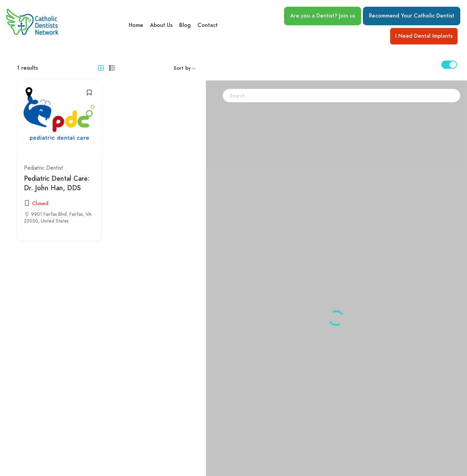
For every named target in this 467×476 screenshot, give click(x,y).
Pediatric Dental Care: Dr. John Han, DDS (57, 183)
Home (136, 25)
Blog (185, 25)
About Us (161, 25)
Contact (208, 25)
